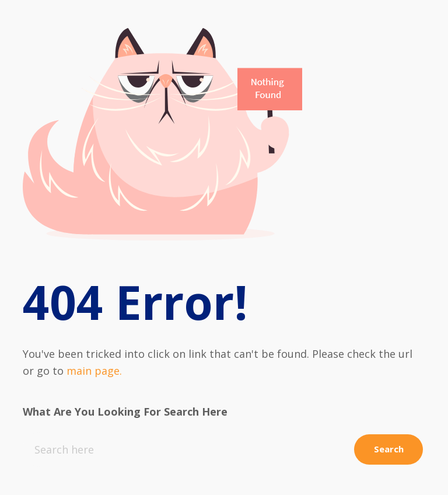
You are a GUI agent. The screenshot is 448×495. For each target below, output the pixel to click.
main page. (94, 371)
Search (387, 449)
